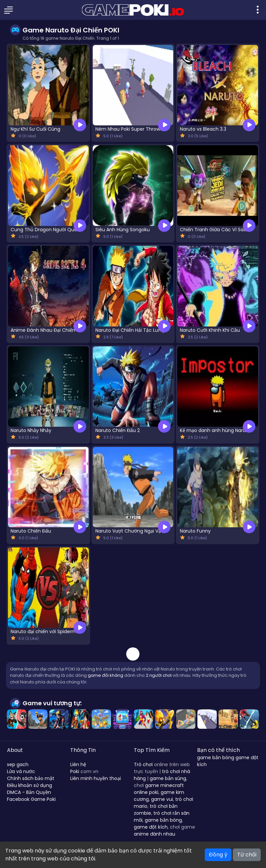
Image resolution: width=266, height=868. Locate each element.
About (15, 750)
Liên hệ (78, 764)
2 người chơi (159, 675)
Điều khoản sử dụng (29, 785)
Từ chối (247, 855)
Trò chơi (143, 764)
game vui (162, 799)
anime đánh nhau (155, 834)
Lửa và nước (21, 771)
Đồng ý (218, 855)
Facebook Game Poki (31, 799)
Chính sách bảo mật (31, 778)
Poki (75, 771)
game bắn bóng (163, 820)
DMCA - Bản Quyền (29, 792)
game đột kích (151, 827)
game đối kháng (106, 675)
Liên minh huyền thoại (96, 778)
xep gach (18, 764)
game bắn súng (168, 778)
